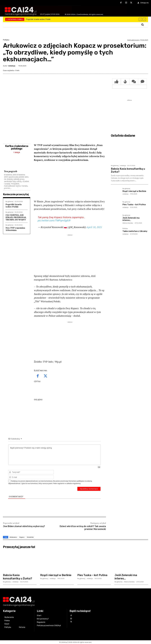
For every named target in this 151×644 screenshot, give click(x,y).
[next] (144, 19)
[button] (142, 25)
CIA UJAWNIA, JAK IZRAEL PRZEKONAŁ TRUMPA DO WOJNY (16, 217)
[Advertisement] (70, 182)
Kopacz (22, 537)
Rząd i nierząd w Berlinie (134, 191)
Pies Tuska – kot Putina (134, 205)
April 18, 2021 (94, 227)
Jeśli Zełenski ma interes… (126, 577)
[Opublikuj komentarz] (89, 489)
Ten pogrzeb (11, 171)
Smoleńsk (30, 537)
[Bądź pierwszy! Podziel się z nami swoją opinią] (54, 455)
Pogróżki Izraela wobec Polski (38, 19)
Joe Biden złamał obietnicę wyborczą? (24, 526)
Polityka (6, 40)
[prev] (140, 19)
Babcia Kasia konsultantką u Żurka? (18, 577)
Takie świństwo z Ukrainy (135, 231)
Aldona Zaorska (128, 223)
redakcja (12, 66)
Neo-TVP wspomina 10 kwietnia (15, 229)
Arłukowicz (13, 537)
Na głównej (9, 202)
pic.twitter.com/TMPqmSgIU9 (54, 221)
